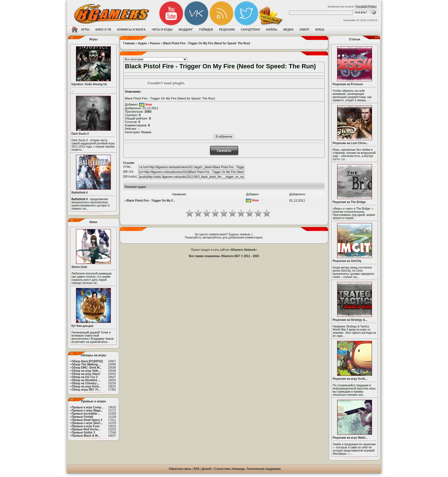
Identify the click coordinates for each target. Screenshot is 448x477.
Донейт (207, 469)
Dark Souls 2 (80, 134)
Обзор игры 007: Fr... (86, 390)
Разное (155, 43)
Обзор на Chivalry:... (86, 383)
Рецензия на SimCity (347, 261)
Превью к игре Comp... (87, 407)
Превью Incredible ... (86, 414)
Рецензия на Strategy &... (350, 320)
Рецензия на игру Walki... (350, 438)
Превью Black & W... (86, 436)
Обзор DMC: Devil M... (87, 368)
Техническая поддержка (264, 469)
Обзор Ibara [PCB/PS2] (87, 361)
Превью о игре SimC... (87, 423)
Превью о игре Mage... (87, 411)
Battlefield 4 (80, 193)
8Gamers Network (243, 250)
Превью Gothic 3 (83, 433)
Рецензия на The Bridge (349, 202)
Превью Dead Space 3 (87, 420)
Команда (238, 469)
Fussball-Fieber (366, 6)
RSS (197, 469)
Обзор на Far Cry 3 (84, 377)
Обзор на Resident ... (86, 380)
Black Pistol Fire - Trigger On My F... (151, 201)
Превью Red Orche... (86, 429)
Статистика (222, 469)
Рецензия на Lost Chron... (351, 143)
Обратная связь (180, 469)
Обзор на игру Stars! (86, 374)
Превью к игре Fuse (85, 426)
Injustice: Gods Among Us (89, 84)
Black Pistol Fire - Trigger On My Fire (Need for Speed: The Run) (207, 43)
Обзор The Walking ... (86, 364)
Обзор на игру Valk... (86, 371)
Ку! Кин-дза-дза (82, 326)
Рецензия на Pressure (348, 84)
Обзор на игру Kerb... (86, 386)
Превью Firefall (82, 417)
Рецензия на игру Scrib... (350, 379)
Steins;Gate (79, 267)
